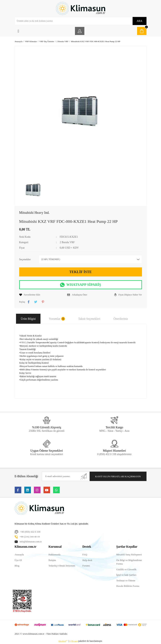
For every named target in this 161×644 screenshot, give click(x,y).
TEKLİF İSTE (80, 272)
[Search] (81, 21)
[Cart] (142, 31)
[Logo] (81, 8)
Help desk (87, 560)
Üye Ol (18, 560)
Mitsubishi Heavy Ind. (34, 213)
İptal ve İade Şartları (126, 575)
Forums (86, 566)
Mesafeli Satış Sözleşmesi (129, 555)
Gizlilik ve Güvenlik (126, 569)
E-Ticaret (74, 641)
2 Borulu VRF (67, 242)
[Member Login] (80, 31)
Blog (17, 566)
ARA (140, 21)
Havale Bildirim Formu (128, 586)
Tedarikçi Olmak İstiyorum (62, 566)
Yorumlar (57, 319)
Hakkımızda (55, 555)
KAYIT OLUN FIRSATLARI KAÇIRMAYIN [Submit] (118, 476)
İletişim (52, 560)
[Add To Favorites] (30, 295)
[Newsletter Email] (66, 476)
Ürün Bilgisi (28, 319)
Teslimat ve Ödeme (126, 580)
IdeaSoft (63, 641)
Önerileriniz (121, 319)
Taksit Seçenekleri (89, 319)
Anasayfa (19, 555)
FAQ (85, 555)
